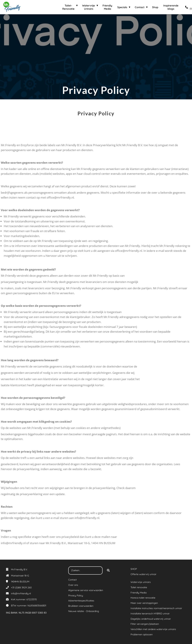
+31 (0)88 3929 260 (21, 588)
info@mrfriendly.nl (21, 593)
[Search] (108, 570)
